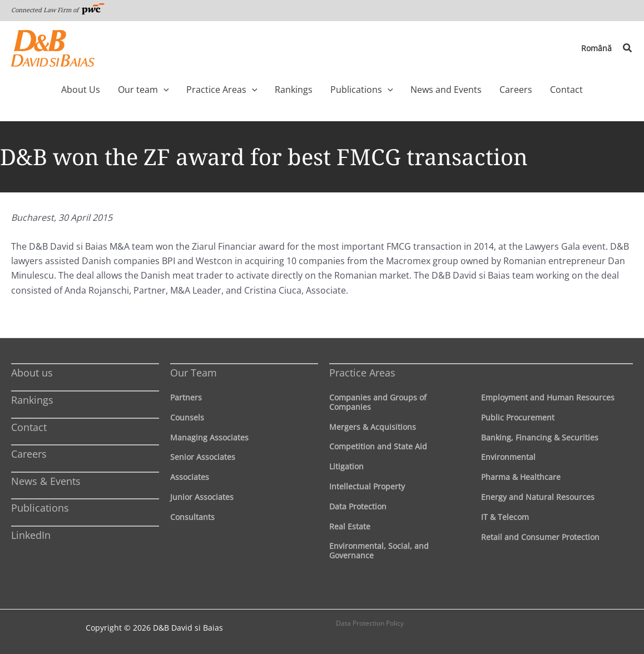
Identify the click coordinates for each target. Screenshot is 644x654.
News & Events (46, 481)
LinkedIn (31, 535)
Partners (186, 397)
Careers (29, 454)
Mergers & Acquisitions (373, 427)
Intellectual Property (367, 486)
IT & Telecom (505, 517)
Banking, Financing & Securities (540, 437)
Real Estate (350, 526)
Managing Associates (209, 437)
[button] (628, 48)
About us (32, 373)
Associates (190, 477)
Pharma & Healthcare (521, 477)
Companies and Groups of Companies (378, 402)
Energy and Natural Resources (538, 497)
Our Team (194, 373)
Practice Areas (362, 373)
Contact (29, 427)
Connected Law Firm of (58, 10)
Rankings (32, 400)
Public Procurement (518, 417)
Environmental (508, 457)
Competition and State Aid (378, 446)
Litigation (346, 466)
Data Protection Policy (370, 623)
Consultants (192, 517)
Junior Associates (202, 497)
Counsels (187, 417)
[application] (180, 90)
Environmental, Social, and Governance (379, 551)
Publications (40, 508)
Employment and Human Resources (548, 397)
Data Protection (358, 506)
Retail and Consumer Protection (540, 537)
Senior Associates (203, 457)
